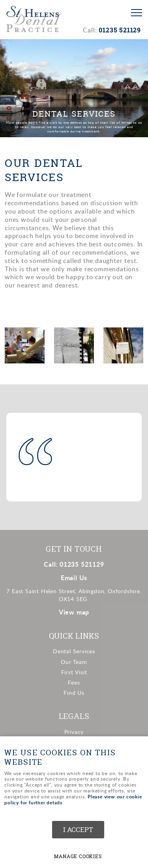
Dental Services (74, 651)
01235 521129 (120, 30)
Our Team (74, 662)
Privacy (74, 732)
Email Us (74, 578)
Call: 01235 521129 (74, 564)
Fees (74, 682)
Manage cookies (78, 857)
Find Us (74, 693)
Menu (134, 13)
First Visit (74, 672)
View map (74, 612)
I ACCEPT (78, 830)
